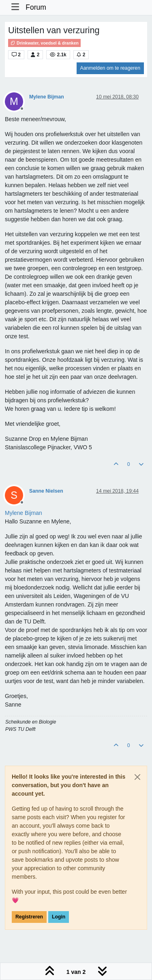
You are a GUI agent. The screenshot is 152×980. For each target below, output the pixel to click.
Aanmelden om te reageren (110, 68)
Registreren (29, 917)
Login (59, 917)
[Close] (137, 777)
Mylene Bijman (47, 97)
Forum (36, 7)
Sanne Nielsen (46, 491)
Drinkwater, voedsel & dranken (44, 43)
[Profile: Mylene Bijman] (24, 513)
